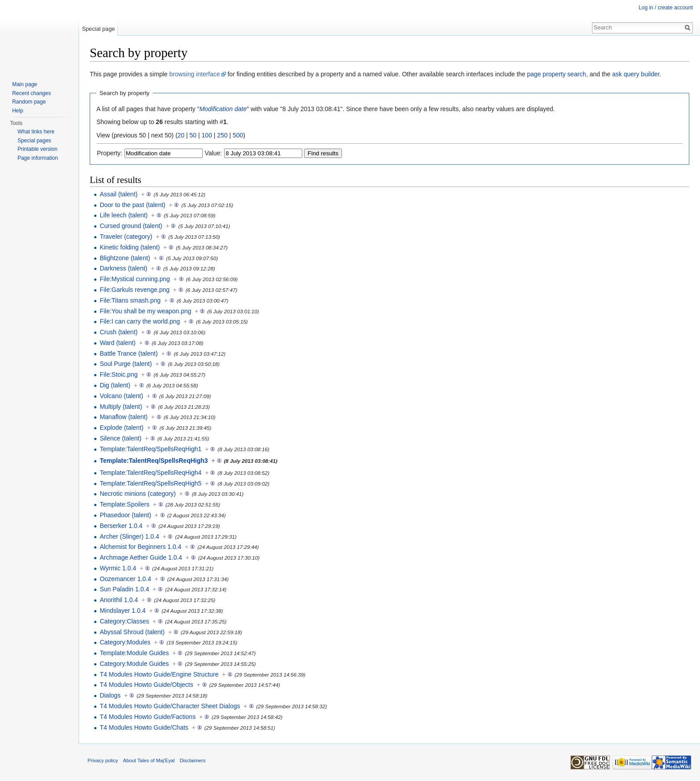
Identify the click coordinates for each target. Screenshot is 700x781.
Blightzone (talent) (125, 258)
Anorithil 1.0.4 (119, 600)
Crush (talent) (119, 332)
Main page (25, 84)
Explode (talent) (121, 428)
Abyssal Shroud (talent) (132, 632)
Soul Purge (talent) (126, 364)
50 (193, 135)
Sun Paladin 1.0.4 (124, 589)
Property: (110, 153)
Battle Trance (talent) (129, 353)
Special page (98, 29)
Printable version (37, 149)
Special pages (34, 141)
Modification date (223, 109)
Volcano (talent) (121, 396)
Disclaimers (193, 760)
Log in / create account (666, 8)
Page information (38, 158)
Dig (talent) (115, 385)
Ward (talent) (117, 343)
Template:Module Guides (134, 653)
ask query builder (636, 74)
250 (222, 135)
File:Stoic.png (119, 374)
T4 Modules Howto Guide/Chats (144, 727)
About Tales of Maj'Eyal (149, 760)
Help (18, 111)
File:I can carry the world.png (140, 321)
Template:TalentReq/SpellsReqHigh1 (150, 449)
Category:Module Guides (134, 664)
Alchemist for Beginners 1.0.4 (140, 547)
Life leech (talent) (123, 215)
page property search (557, 74)
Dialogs (110, 695)
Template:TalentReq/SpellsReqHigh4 (150, 473)
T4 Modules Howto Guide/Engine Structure (159, 674)
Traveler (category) (126, 237)
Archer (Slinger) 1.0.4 (129, 536)
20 (181, 135)
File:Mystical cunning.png (135, 279)
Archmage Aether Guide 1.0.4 (141, 557)
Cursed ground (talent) (131, 226)
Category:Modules (125, 642)
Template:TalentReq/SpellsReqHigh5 (150, 483)
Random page (29, 102)
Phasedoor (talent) (125, 515)
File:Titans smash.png (130, 300)
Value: (214, 153)
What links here (36, 132)
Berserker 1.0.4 (121, 526)
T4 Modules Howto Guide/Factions (148, 717)
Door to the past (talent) (132, 205)
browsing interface (195, 74)
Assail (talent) (119, 194)
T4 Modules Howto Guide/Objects (146, 685)
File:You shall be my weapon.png (145, 311)
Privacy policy (103, 760)
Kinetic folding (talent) (130, 247)
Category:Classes (124, 621)
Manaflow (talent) (123, 417)
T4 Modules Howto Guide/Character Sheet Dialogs (170, 706)
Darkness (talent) (123, 268)
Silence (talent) (120, 438)
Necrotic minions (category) (137, 494)
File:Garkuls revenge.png (134, 290)
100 (207, 135)
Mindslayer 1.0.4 (123, 611)
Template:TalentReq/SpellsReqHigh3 (154, 461)
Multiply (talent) (121, 407)
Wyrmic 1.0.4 (118, 568)
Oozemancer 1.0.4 (125, 579)
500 (238, 135)
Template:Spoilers (124, 504)
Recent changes (31, 93)
